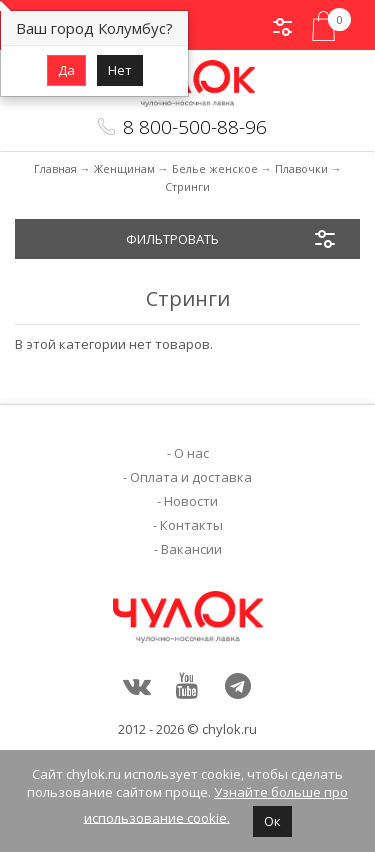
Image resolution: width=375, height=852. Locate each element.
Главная (55, 168)
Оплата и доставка (191, 477)
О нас (191, 453)
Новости (191, 501)
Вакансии (191, 549)
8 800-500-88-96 (195, 127)
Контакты (191, 525)
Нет (120, 70)
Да (66, 70)
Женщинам (124, 168)
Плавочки (301, 168)
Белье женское (215, 168)
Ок (272, 821)
